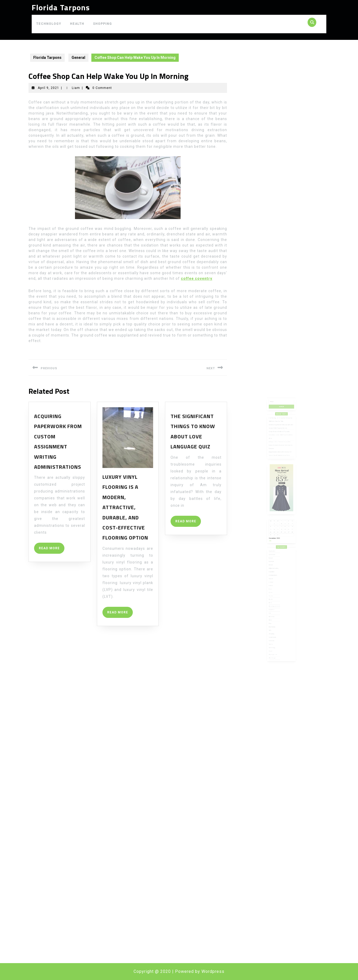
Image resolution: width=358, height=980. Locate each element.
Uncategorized (276, 616)
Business (275, 554)
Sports (274, 609)
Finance (274, 568)
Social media (275, 604)
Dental (274, 556)
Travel (274, 614)
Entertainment (276, 563)
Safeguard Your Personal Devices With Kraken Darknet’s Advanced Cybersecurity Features (281, 476)
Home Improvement (277, 584)
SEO (274, 600)
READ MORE (52, 550)
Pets (274, 595)
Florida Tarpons (61, 7)
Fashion (274, 565)
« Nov (274, 540)
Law (274, 588)
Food (274, 572)
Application (275, 547)
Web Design (275, 618)
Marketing (275, 591)
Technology (49, 24)
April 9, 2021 (48, 88)
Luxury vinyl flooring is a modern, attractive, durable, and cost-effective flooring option (125, 507)
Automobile (275, 549)
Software (275, 607)
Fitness (274, 570)
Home (274, 581)
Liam (76, 88)
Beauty (274, 551)
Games (274, 574)
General (78, 58)
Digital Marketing (276, 558)
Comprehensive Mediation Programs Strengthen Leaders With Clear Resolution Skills (281, 470)
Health (77, 24)
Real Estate (275, 597)
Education (275, 561)
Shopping (102, 24)
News (274, 593)
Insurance (275, 586)
